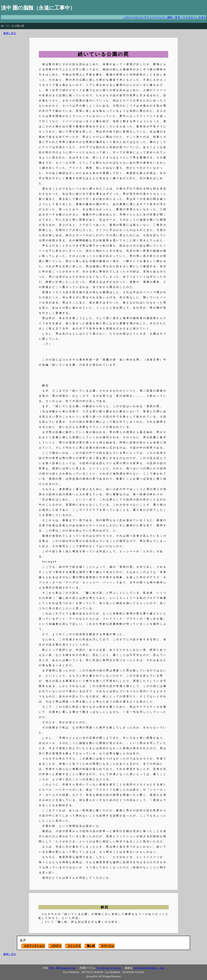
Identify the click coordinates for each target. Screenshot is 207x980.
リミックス (74, 946)
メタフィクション (34, 946)
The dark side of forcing (108, 968)
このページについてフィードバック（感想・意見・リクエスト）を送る (165, 17)
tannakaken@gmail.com (149, 968)
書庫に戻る (10, 33)
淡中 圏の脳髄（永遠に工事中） (38, 8)
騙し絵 (91, 946)
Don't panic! (7, 21)
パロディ (56, 946)
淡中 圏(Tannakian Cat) (62, 968)
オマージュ (108, 946)
